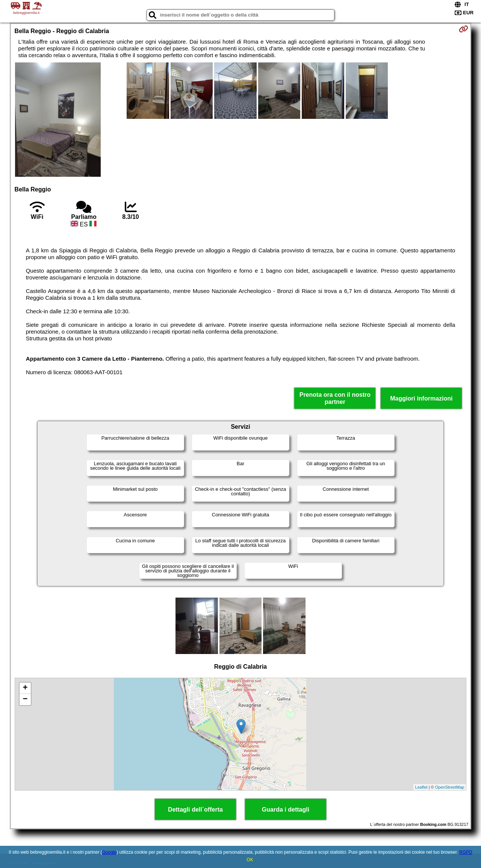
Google (109, 852)
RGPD (466, 852)
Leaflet (421, 787)
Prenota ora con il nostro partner (335, 398)
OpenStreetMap (450, 787)
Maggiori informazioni (421, 398)
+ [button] (25, 688)
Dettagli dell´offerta (195, 810)
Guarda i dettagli (286, 810)
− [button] (25, 700)
